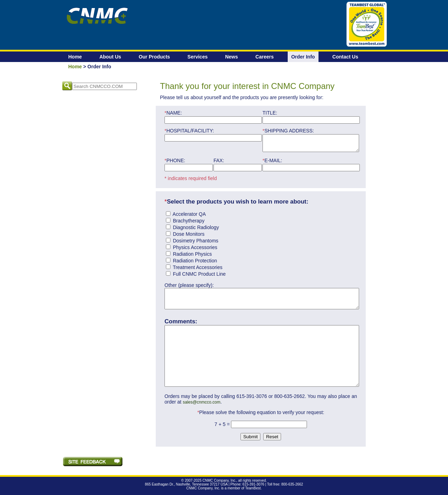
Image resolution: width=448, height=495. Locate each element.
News (232, 57)
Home (75, 57)
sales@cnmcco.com (202, 405)
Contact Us (345, 57)
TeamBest (253, 491)
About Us (110, 57)
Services (198, 57)
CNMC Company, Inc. (219, 484)
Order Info (303, 57)
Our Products (154, 57)
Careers (265, 57)
